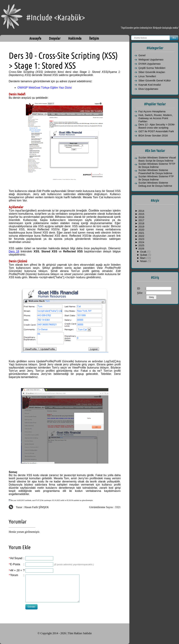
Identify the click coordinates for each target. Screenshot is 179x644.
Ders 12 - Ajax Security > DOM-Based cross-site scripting (157, 126)
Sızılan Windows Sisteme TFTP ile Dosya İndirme (157, 165)
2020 (141, 230)
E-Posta (15, 564)
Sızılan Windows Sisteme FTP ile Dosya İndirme (156, 178)
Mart (143, 258)
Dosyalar (55, 38)
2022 (141, 236)
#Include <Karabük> (56, 17)
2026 (141, 248)
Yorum (14, 575)
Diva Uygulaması (148, 89)
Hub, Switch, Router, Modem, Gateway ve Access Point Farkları (155, 118)
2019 (141, 226)
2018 (141, 223)
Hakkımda (75, 38)
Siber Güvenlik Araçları (152, 72)
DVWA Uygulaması (150, 64)
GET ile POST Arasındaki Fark (156, 131)
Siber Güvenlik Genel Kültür (155, 80)
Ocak (144, 252)
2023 (141, 239)
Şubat (144, 255)
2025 (141, 245)
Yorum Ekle (20, 547)
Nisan (144, 261)
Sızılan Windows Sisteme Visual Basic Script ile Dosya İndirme (157, 159)
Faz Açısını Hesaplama (152, 111)
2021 (141, 233)
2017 (141, 220)
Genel (142, 55)
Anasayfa (35, 38)
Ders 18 (14, 251)
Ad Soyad (16, 558)
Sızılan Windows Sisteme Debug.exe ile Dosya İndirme (155, 184)
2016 (141, 217)
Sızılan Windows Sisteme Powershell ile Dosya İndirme (155, 172)
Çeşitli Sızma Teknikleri (152, 68)
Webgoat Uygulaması (151, 59)
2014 (141, 211)
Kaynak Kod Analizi (150, 85)
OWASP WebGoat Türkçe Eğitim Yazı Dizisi (45, 88)
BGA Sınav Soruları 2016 (153, 135)
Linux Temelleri (147, 76)
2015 (141, 214)
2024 (141, 242)
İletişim (94, 38)
